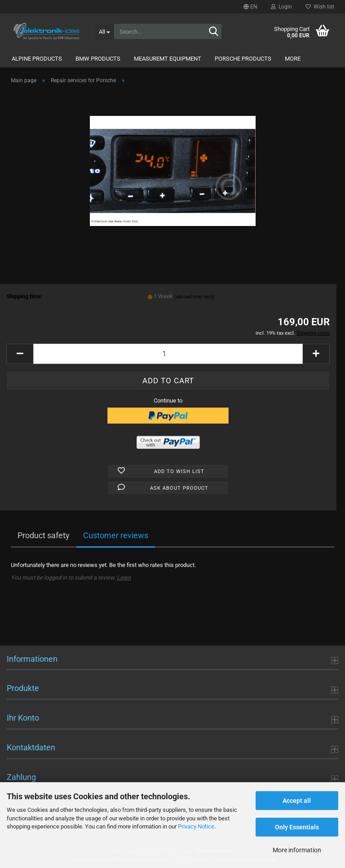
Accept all (297, 801)
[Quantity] (168, 354)
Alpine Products (37, 59)
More (293, 59)
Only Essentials (297, 827)
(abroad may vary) (194, 297)
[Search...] (105, 31)
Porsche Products (243, 59)
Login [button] (281, 7)
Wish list (320, 7)
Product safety (44, 535)
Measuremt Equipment (168, 59)
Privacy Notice (196, 826)
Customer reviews (116, 535)
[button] (250, 7)
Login (124, 578)
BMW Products (98, 59)
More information (297, 850)
